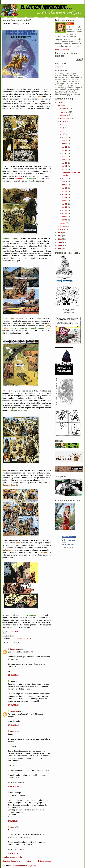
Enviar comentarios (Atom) (25, 866)
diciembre (64, 109)
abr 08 (65, 198)
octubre (63, 115)
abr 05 (65, 207)
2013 (60, 106)
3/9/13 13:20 (13, 821)
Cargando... (60, 67)
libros (69, 544)
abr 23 (65, 153)
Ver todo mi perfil (62, 49)
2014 (60, 102)
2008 (60, 245)
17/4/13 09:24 (13, 705)
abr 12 (65, 185)
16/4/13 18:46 (13, 675)
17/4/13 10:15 (13, 725)
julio (62, 125)
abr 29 (65, 141)
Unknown (14, 649)
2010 (60, 239)
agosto (63, 121)
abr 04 (65, 210)
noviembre (64, 112)
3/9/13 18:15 (13, 853)
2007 (60, 249)
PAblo (13, 731)
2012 (60, 233)
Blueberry (19, 178)
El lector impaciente (68, 540)
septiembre (65, 118)
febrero (63, 226)
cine (72, 544)
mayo (62, 131)
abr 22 (65, 157)
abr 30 (65, 137)
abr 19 (65, 160)
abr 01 (65, 220)
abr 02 (65, 217)
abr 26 (65, 144)
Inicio (29, 861)
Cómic (13, 638)
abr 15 (65, 178)
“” (41, 483)
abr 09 (65, 194)
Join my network (68, 547)
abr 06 (65, 204)
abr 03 (65, 213)
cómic (64, 544)
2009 (60, 242)
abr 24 (65, 150)
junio (62, 128)
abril (62, 134)
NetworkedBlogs (67, 537)
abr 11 (65, 188)
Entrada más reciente (11, 861)
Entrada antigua (44, 861)
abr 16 (65, 169)
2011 (60, 236)
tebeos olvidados (24, 638)
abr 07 (65, 201)
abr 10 (65, 191)
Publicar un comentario (12, 857)
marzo (63, 223)
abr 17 (65, 166)
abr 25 (65, 147)
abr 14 (65, 182)
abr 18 (65, 163)
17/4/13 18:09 (13, 786)
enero (62, 229)
